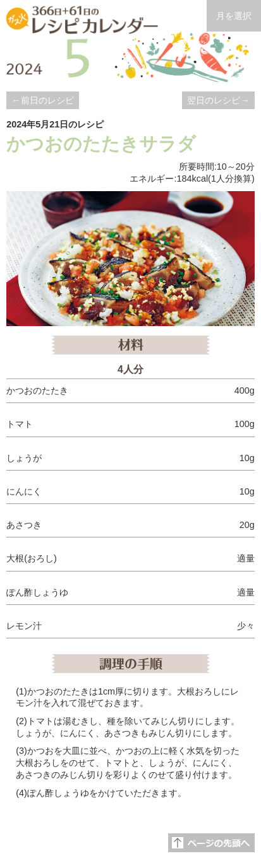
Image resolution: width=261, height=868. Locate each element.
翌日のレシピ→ (218, 100)
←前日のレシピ (42, 100)
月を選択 (234, 16)
